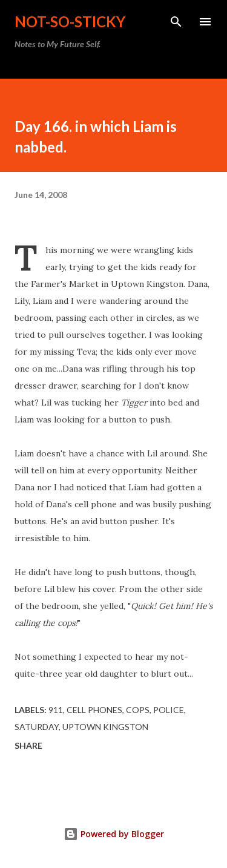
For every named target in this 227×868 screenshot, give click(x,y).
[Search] (176, 22)
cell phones (94, 710)
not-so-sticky (70, 21)
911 (56, 710)
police (169, 710)
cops (138, 710)
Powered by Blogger (114, 834)
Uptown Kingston (105, 727)
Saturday (37, 727)
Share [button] (28, 745)
